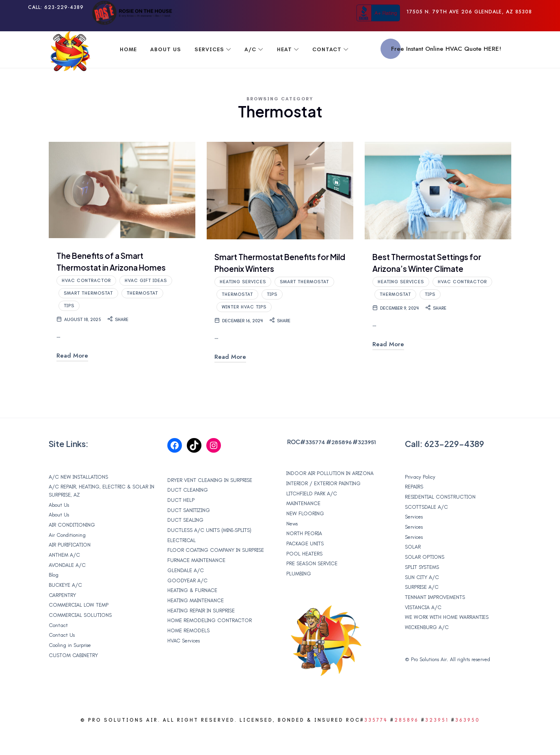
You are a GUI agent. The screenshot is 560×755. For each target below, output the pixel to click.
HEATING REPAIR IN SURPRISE (201, 632)
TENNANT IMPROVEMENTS (435, 619)
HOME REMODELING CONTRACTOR (210, 642)
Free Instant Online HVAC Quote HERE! (446, 49)
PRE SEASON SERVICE (312, 585)
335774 (316, 464)
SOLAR (413, 569)
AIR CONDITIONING (72, 547)
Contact (58, 647)
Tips (69, 326)
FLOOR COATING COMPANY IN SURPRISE (216, 572)
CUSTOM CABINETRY (73, 677)
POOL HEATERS (304, 576)
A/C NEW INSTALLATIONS (78, 499)
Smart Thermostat (88, 313)
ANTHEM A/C (64, 577)
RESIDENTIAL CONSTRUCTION (440, 519)
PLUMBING (299, 596)
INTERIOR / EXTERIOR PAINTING (323, 505)
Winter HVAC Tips (244, 327)
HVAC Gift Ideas (146, 301)
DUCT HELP (181, 522)
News (292, 546)
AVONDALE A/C (67, 587)
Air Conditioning (67, 557)
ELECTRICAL (182, 562)
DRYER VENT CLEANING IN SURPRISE (210, 502)
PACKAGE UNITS (305, 565)
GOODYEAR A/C (187, 602)
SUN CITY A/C (422, 599)
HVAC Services (184, 663)
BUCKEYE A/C (65, 607)
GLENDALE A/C (186, 592)
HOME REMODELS (188, 652)
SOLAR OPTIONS (425, 579)
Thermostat (142, 313)
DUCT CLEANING (188, 512)
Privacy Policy (420, 499)
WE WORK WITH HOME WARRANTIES (447, 639)
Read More (72, 376)
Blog (54, 597)
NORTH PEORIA (304, 555)
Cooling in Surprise (70, 667)
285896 (343, 464)
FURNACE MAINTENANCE (196, 582)
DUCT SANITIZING (189, 532)
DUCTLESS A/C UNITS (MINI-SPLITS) (209, 552)
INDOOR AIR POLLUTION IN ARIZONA (330, 495)
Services (414, 539)
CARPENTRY (62, 617)
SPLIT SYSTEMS (422, 589)
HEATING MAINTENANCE (196, 622)
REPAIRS (414, 509)
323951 (369, 464)
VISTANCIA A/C (423, 629)
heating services (243, 302)
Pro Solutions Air (429, 680)
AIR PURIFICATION (70, 567)
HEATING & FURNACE (192, 612)
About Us (59, 527)
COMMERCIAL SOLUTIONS (80, 637)
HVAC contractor (86, 301)
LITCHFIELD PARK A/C (312, 515)
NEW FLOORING (305, 535)
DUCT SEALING (185, 542)
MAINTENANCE (303, 525)
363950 (468, 742)
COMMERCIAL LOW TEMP (79, 627)
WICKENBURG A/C (427, 649)
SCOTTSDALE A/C (426, 529)
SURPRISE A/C (422, 609)
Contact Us (62, 657)
